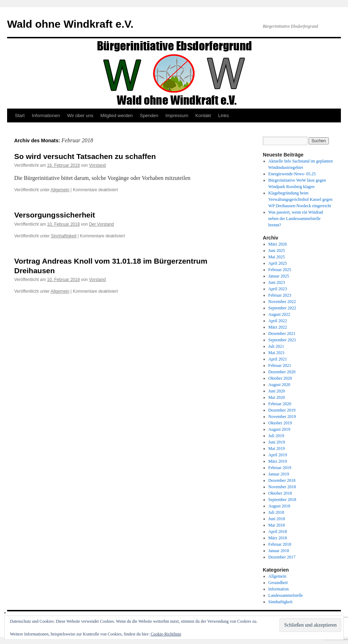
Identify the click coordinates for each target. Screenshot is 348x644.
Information (279, 589)
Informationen (46, 115)
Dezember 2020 (282, 372)
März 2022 (278, 327)
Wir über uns (80, 115)
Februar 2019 (280, 468)
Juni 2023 (277, 282)
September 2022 (282, 308)
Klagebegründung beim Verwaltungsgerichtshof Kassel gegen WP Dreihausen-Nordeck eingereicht (301, 199)
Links (223, 115)
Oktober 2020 (280, 378)
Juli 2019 (276, 436)
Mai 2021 (277, 353)
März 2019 (278, 461)
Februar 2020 (280, 404)
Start (20, 115)
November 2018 (282, 487)
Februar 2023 (280, 295)
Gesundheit (278, 583)
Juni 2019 (277, 442)
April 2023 (278, 289)
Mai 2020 (277, 397)
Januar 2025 (279, 276)
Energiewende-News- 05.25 (292, 174)
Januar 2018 (279, 551)
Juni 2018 (277, 519)
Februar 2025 (280, 270)
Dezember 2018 (282, 480)
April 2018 (278, 532)
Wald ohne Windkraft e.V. (70, 24)
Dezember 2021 (282, 334)
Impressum (177, 115)
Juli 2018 (276, 512)
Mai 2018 (277, 525)
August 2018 (279, 506)
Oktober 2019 (280, 423)
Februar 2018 (280, 544)
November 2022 (282, 302)
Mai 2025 (277, 257)
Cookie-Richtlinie (166, 634)
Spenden (149, 115)
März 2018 (278, 538)
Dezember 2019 (282, 410)
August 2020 (279, 385)
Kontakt (203, 115)
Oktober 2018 (280, 493)
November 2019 (282, 417)
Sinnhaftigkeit (64, 236)
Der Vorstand (102, 224)
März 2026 (278, 244)
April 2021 (278, 359)
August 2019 (279, 429)
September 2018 (282, 500)
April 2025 (278, 263)
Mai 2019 (277, 448)
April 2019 (278, 455)
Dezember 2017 (282, 557)
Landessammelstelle (286, 595)
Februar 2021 (280, 365)
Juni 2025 (277, 251)
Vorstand (97, 165)
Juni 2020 (277, 391)
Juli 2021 (276, 346)
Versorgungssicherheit (55, 215)
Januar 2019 (279, 474)
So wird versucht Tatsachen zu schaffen (85, 156)
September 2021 (282, 340)
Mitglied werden (117, 115)
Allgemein (60, 190)
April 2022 (278, 321)
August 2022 (279, 314)
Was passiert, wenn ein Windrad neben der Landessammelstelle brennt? (296, 219)
